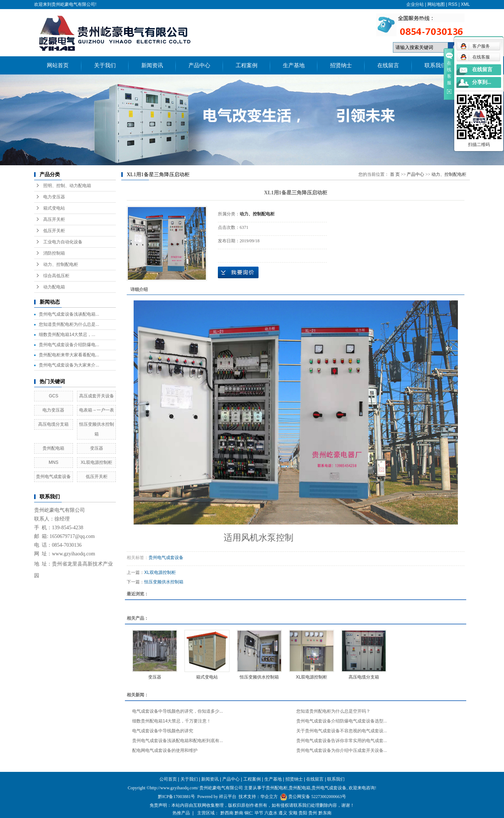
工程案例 (247, 65)
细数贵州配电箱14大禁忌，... (67, 335)
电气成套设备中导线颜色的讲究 (163, 731)
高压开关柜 (54, 219)
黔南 (239, 813)
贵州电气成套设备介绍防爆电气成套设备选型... (342, 721)
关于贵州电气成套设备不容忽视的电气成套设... (342, 731)
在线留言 (388, 65)
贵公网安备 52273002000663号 (317, 797)
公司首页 (168, 779)
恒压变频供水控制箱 (164, 582)
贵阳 (303, 813)
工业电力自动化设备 (63, 242)
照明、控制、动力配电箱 (67, 186)
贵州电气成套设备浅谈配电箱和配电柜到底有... (178, 741)
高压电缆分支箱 (53, 424)
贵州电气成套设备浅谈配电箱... (69, 314)
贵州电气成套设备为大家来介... (69, 365)
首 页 (395, 174)
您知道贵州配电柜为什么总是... (69, 324)
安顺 (293, 813)
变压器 (97, 448)
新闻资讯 (152, 65)
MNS (54, 462)
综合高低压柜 (56, 276)
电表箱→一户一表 (97, 410)
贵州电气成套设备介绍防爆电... (69, 345)
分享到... (482, 82)
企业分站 (415, 4)
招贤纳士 (341, 65)
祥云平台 (228, 797)
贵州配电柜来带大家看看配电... (69, 355)
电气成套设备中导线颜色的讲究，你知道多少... (178, 711)
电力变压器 (54, 197)
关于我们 (105, 65)
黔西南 (227, 813)
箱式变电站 (54, 208)
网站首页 (58, 65)
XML (465, 4)
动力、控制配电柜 (61, 264)
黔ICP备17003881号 (177, 797)
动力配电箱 (54, 287)
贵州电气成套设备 (53, 477)
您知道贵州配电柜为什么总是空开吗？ (333, 711)
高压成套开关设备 (97, 396)
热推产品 (181, 813)
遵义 (283, 813)
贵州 (313, 813)
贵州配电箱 (53, 448)
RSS (453, 4)
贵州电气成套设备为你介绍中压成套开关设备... (342, 750)
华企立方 (269, 797)
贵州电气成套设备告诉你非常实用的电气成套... (342, 741)
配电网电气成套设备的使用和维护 (165, 750)
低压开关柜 (54, 231)
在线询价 (238, 272)
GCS (53, 396)
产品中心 (199, 65)
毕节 (259, 813)
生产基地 (294, 65)
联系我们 (435, 65)
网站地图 (436, 4)
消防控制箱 (54, 253)
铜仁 (249, 813)
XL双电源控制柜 (96, 462)
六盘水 (271, 813)
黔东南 (325, 813)
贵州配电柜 (277, 788)
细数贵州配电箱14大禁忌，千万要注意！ (172, 721)
